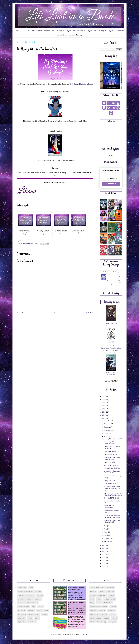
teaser (37, 618)
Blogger (85, 634)
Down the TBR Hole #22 (111, 484)
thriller (93, 622)
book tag (21, 595)
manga (92, 603)
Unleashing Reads (86, 84)
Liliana (110, 275)
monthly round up (23, 607)
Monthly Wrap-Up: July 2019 (113, 439)
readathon (31, 610)
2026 (104, 397)
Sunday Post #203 (109, 481)
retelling (105, 614)
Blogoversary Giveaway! (75, 617)
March (106, 535)
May (106, 529)
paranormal (111, 610)
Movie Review (22, 588)
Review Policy (36, 31)
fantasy (93, 595)
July (105, 436)
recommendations (34, 614)
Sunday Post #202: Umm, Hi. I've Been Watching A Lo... (113, 494)
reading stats (22, 614)
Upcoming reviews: (112, 302)
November (107, 424)
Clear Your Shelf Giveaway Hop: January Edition (76, 589)
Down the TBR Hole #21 (111, 498)
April (106, 532)
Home (17, 31)
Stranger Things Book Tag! (112, 468)
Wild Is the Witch (111, 373)
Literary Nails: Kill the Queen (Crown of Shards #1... (113, 502)
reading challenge (42, 610)
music (34, 607)
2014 (104, 557)
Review (31, 588)
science (99, 618)
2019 (104, 418)
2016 (104, 551)
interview (38, 599)
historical (111, 595)
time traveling (102, 622)
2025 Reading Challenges (82, 31)
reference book (95, 614)
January (107, 541)
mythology (113, 607)
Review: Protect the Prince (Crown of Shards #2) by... (113, 516)
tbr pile (30, 618)
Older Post (90, 313)
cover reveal (30, 595)
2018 (104, 545)
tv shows (33, 622)
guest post (29, 599)
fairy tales (111, 591)
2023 (104, 406)
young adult (112, 622)
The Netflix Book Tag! (111, 454)
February (107, 538)
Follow (111, 156)
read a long (22, 610)
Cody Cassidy (112, 352)
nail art (40, 607)
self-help (106, 618)
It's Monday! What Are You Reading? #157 (112, 521)
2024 (104, 403)
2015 (104, 554)
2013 (104, 560)
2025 (104, 400)
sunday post (21, 618)
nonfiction (102, 610)
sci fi (92, 618)
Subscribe (111, 184)
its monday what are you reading (30, 243)
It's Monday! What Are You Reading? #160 (112, 458)
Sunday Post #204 (109, 462)
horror (92, 599)
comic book (100, 588)
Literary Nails (62, 35)
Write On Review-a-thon (25, 591)
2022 (104, 409)
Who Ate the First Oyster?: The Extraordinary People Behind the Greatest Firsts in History (111, 348)
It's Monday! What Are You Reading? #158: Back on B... (112, 488)
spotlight (44, 614)
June (106, 526)
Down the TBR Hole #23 (111, 465)
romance (113, 614)
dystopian (102, 591)
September (107, 430)
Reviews (47, 31)
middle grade (108, 603)
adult (92, 588)
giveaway (21, 599)
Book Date (73, 84)
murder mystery (95, 607)
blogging (38, 591)
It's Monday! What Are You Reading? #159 (112, 472)
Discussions (120, 31)
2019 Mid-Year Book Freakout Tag (110, 507)
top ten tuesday (23, 622)
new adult (93, 610)
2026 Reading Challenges (103, 31)
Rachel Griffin (112, 375)
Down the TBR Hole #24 (111, 451)
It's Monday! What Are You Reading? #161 (112, 443)
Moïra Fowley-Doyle (112, 325)
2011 (104, 567)
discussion (40, 595)
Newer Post (21, 313)
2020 (104, 415)
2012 (104, 564)
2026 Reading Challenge (111, 272)
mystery (105, 607)
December (107, 421)
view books (119, 287)
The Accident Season (111, 323)
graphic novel (102, 595)
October (107, 427)
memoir (99, 603)
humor (99, 599)
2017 (104, 548)
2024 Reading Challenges (61, 31)
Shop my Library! (76, 35)
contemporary (110, 588)
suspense (114, 618)
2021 (104, 412)
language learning (109, 599)
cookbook (93, 591)
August (106, 433)
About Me (25, 31)
